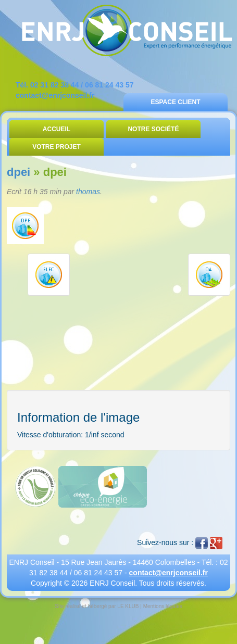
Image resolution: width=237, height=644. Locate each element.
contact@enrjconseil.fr (55, 95)
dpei (18, 172)
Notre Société (153, 129)
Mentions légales (163, 606)
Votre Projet (57, 147)
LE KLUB (128, 606)
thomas (88, 192)
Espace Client (175, 102)
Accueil (57, 129)
